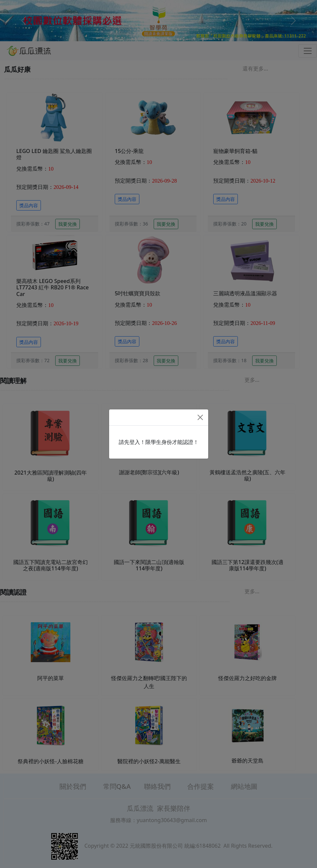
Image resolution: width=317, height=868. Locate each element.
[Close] (200, 417)
